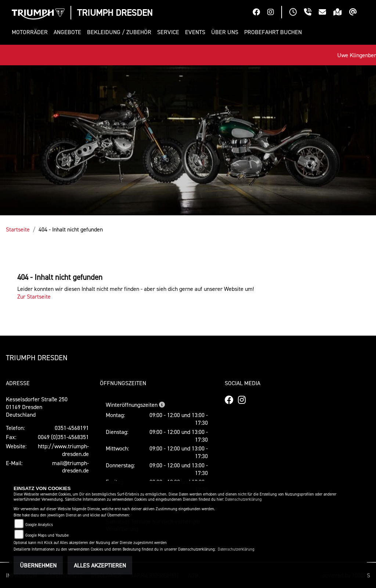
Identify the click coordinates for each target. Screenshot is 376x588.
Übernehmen (38, 565)
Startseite (18, 229)
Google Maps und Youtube (47, 535)
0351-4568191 (72, 428)
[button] (31, 32)
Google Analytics (39, 525)
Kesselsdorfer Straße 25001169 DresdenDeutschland (37, 407)
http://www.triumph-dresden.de (63, 450)
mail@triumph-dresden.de (70, 467)
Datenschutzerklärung (243, 499)
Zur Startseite (34, 296)
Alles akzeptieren (100, 565)
